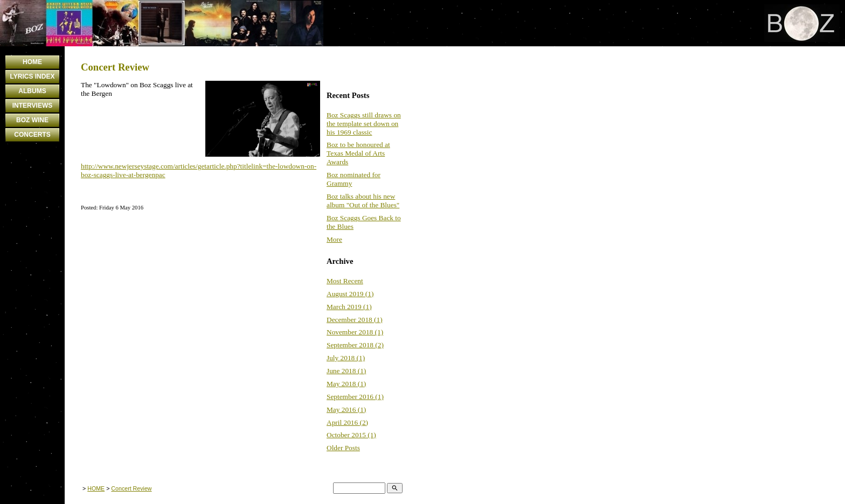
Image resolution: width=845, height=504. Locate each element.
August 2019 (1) (350, 294)
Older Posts (343, 448)
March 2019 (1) (349, 307)
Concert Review (131, 488)
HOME (32, 62)
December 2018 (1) (355, 320)
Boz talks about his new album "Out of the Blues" (363, 201)
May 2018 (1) (346, 384)
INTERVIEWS (32, 106)
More (334, 239)
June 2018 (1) (346, 371)
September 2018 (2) (355, 345)
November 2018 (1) (355, 332)
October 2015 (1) (351, 435)
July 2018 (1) (346, 358)
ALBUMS (32, 91)
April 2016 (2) (347, 422)
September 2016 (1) (355, 397)
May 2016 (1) (346, 409)
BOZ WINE (32, 120)
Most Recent (345, 281)
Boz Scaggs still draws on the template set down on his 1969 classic (364, 124)
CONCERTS (32, 135)
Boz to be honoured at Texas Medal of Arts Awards (358, 153)
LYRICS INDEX (33, 76)
